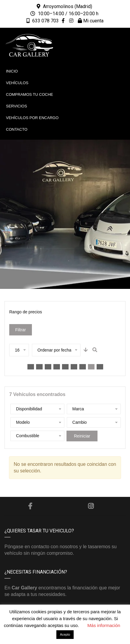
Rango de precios (26, 312)
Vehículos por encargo (32, 118)
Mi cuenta (91, 21)
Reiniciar (82, 436)
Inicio (12, 71)
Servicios (17, 106)
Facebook (30, 506)
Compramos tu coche (30, 94)
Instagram (91, 506)
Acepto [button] (65, 634)
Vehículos (17, 83)
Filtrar (21, 330)
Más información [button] (104, 625)
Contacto (17, 129)
